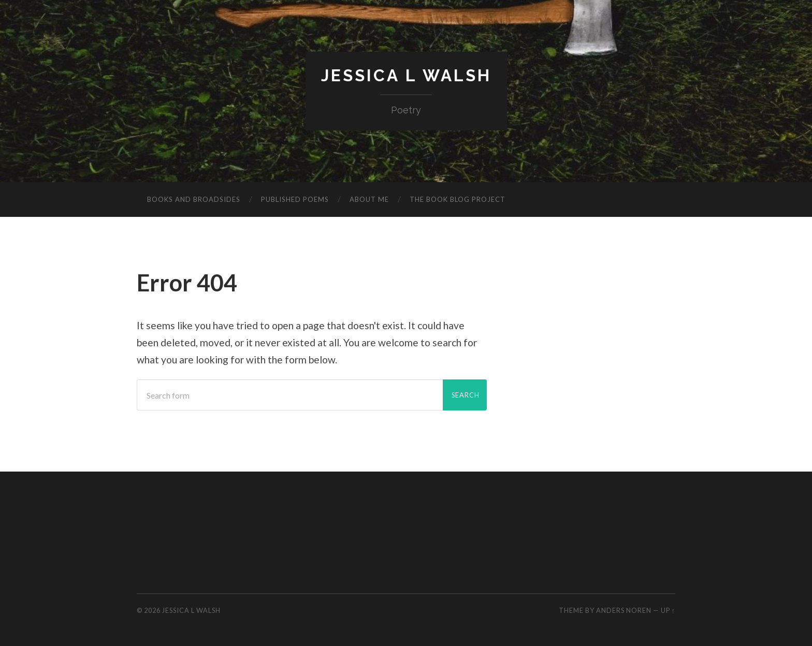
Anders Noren (624, 610)
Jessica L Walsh (406, 75)
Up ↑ (668, 610)
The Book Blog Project (458, 199)
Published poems (295, 199)
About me (369, 199)
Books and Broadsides (194, 199)
